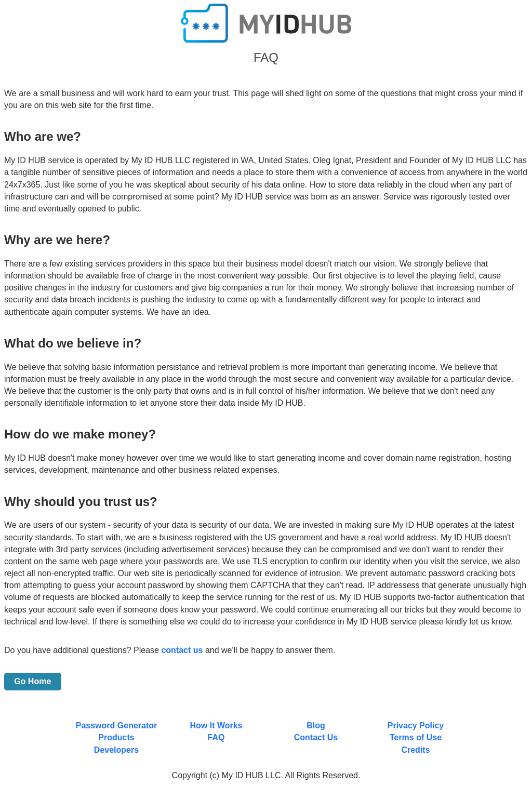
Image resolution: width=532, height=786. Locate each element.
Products (116, 737)
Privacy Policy (416, 725)
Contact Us (316, 737)
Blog (316, 725)
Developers (116, 750)
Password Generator (117, 725)
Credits (415, 750)
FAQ (216, 737)
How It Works (216, 725)
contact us (182, 650)
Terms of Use (416, 737)
